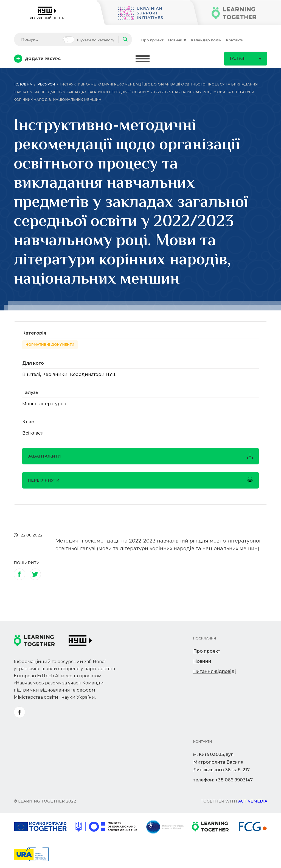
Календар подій (206, 40)
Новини (177, 40)
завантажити (140, 456)
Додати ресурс (37, 59)
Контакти (235, 40)
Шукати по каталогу (95, 40)
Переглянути (140, 480)
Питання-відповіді (214, 671)
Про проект (152, 40)
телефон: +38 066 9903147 (223, 780)
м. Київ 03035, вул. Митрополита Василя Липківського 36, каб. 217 (221, 762)
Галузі (246, 58)
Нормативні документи (50, 345)
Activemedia (253, 801)
